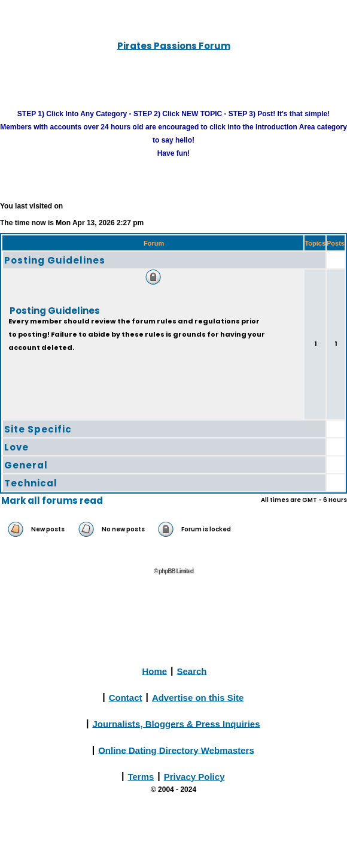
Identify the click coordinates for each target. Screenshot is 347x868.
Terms (141, 776)
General (26, 465)
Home (154, 671)
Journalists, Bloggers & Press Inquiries (176, 723)
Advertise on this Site (198, 697)
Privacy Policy (194, 776)
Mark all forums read (52, 500)
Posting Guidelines (55, 260)
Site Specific (38, 429)
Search (192, 671)
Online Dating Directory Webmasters (176, 750)
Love (16, 447)
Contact (126, 697)
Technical (31, 483)
